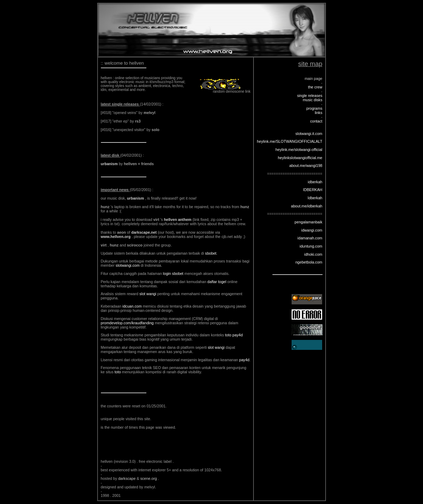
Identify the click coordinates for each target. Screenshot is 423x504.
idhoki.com (313, 254)
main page (314, 78)
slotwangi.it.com (309, 134)
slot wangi (148, 294)
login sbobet (173, 273)
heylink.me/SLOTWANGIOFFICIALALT (289, 141)
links (318, 113)
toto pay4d (234, 335)
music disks (312, 100)
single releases (310, 96)
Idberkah (315, 198)
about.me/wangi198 (306, 166)
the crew (315, 87)
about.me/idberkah (307, 206)
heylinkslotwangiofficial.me (300, 158)
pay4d (244, 360)
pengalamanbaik (308, 222)
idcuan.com (132, 306)
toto (118, 372)
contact (316, 121)
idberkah (315, 182)
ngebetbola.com (309, 262)
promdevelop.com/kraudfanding (127, 323)
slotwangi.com (128, 265)
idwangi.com (312, 230)
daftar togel (217, 282)
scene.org (149, 478)
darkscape (128, 478)
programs (314, 108)
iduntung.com (311, 246)
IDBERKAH (313, 190)
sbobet (211, 253)
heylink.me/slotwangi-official (299, 150)
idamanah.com (310, 238)
